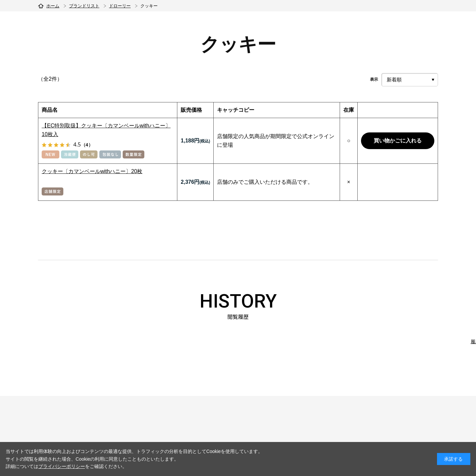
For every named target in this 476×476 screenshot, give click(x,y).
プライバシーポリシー (62, 466)
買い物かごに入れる (398, 141)
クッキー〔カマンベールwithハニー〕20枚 (92, 171)
